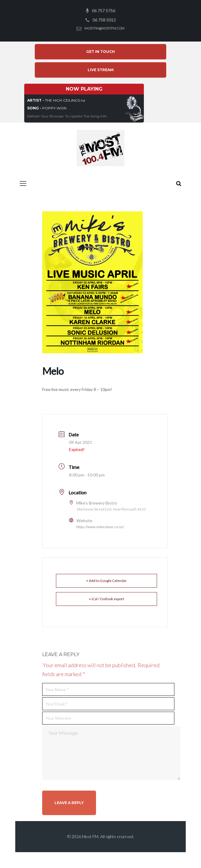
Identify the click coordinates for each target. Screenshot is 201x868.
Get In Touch (100, 52)
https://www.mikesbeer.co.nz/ (100, 528)
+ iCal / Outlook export (106, 600)
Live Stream (101, 71)
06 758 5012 (104, 20)
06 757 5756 (103, 11)
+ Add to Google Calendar (106, 582)
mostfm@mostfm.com (104, 28)
